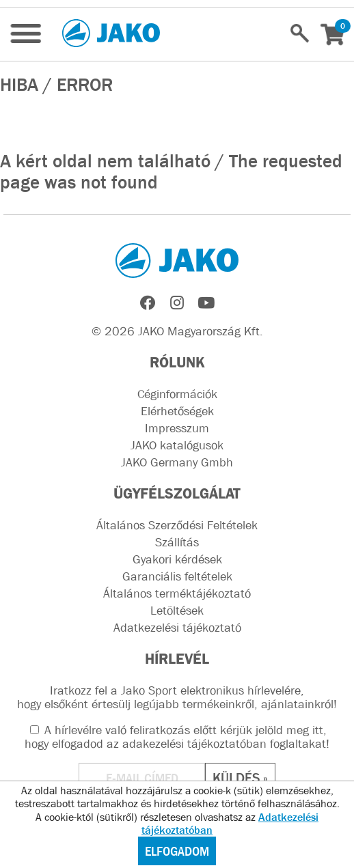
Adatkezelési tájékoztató (177, 628)
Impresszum (177, 428)
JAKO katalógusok (177, 445)
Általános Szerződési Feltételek (177, 525)
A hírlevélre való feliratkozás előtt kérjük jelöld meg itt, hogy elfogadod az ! (177, 737)
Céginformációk (177, 394)
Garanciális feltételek (177, 576)
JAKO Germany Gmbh (177, 462)
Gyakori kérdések (177, 559)
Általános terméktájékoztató (177, 593)
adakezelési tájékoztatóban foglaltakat (224, 744)
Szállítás (177, 542)
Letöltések (177, 611)
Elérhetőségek (177, 411)
